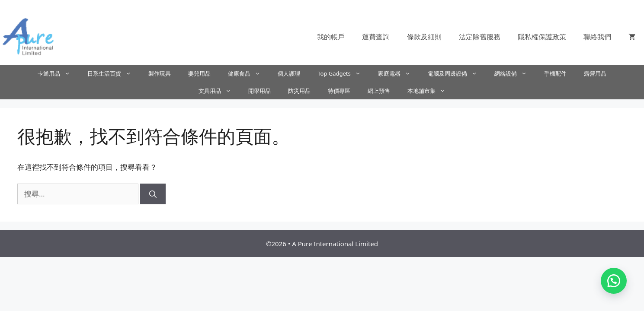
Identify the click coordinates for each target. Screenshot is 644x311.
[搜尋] (153, 194)
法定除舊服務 (480, 37)
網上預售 (379, 91)
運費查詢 (376, 37)
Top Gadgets (343, 73)
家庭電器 (399, 73)
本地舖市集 (431, 91)
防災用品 (299, 91)
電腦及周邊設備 (457, 73)
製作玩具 (160, 73)
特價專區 (339, 91)
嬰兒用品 (199, 73)
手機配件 (555, 73)
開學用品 (260, 91)
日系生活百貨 (114, 73)
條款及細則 (424, 37)
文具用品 (219, 91)
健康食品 (248, 73)
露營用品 (595, 73)
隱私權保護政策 (542, 37)
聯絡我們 (597, 37)
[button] (614, 281)
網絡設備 (515, 73)
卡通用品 (58, 73)
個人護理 (289, 73)
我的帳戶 (331, 37)
